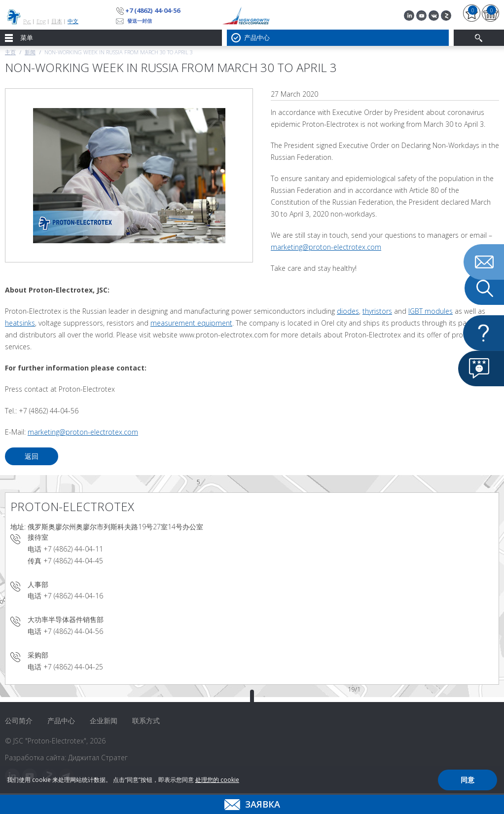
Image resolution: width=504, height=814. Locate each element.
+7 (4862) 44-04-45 (73, 561)
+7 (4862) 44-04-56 (152, 10)
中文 (73, 21)
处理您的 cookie (217, 780)
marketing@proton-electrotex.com (326, 247)
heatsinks (20, 323)
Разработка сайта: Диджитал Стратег (66, 758)
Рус (27, 21)
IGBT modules (431, 311)
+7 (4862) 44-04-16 (73, 596)
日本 (57, 21)
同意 (468, 780)
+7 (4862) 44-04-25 (73, 667)
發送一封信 (140, 21)
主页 (10, 52)
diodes (348, 311)
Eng (41, 21)
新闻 (30, 52)
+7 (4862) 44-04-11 (73, 549)
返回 (32, 456)
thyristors (377, 311)
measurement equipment (191, 323)
